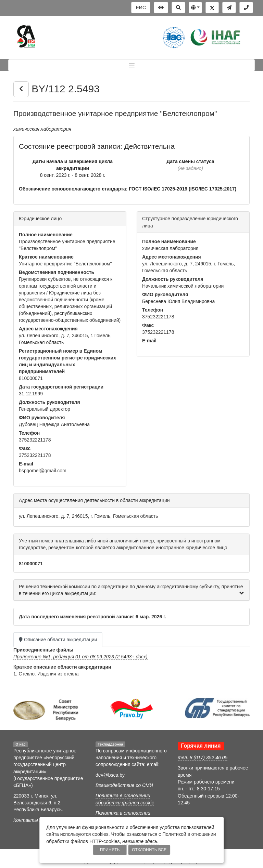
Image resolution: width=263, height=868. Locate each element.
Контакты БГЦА (33, 820)
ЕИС (141, 8)
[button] (195, 8)
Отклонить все (149, 850)
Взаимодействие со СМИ (124, 785)
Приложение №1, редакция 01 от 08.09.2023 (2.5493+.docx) (80, 657)
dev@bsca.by (110, 775)
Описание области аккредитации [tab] (58, 640)
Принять (110, 850)
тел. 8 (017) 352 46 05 (203, 758)
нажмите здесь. (140, 841)
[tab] (131, 590)
